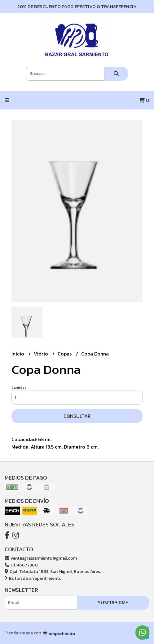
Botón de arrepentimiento (33, 578)
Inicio (18, 354)
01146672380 (21, 565)
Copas (65, 354)
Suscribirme (113, 602)
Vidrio (42, 354)
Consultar (77, 416)
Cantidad (19, 387)
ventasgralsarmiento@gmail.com (41, 558)
